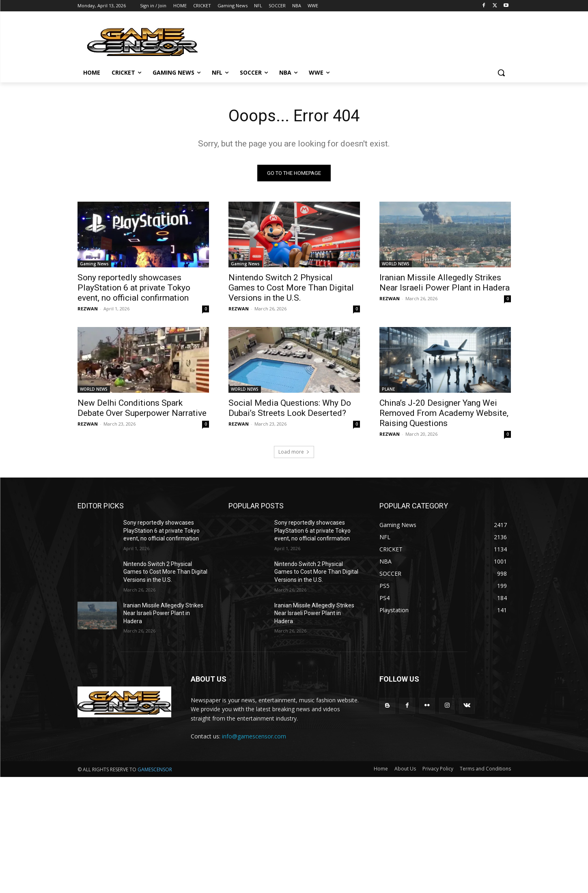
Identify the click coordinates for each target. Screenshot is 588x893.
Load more (294, 452)
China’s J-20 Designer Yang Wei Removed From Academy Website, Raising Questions (444, 413)
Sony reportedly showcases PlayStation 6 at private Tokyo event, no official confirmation (134, 288)
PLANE (388, 389)
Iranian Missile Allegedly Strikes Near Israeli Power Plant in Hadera (445, 283)
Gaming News (94, 264)
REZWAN (88, 309)
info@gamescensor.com (254, 736)
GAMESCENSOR (155, 769)
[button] (501, 73)
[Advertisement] (243, 834)
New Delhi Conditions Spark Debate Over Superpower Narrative (142, 408)
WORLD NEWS (396, 264)
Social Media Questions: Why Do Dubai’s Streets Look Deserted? (290, 408)
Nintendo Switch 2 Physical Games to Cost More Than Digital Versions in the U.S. (291, 288)
